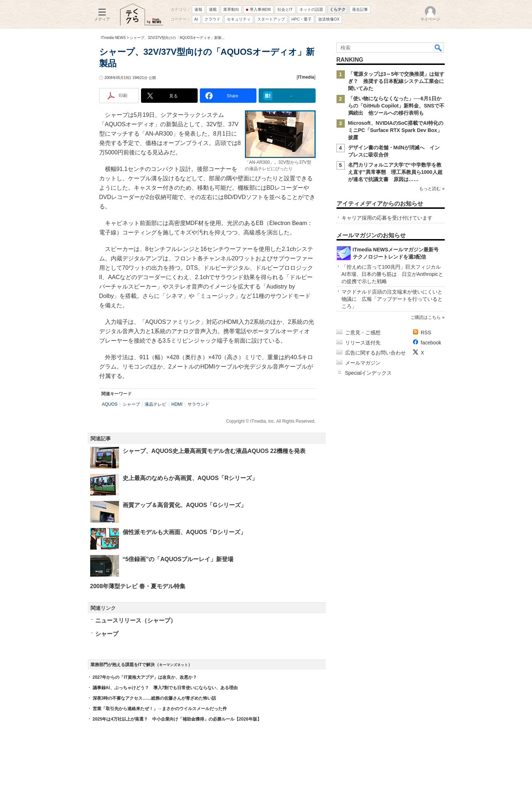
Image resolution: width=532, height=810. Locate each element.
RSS (426, 333)
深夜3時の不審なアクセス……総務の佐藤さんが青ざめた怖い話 (155, 698)
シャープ (131, 404)
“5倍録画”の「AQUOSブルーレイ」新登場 (178, 559)
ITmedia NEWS (113, 38)
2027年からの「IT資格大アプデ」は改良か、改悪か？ (145, 677)
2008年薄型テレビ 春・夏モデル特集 (138, 586)
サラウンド (198, 404)
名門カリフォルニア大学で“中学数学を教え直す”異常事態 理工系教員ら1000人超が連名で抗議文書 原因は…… (395, 172)
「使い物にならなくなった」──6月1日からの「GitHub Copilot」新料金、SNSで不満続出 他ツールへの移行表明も (396, 106)
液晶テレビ (155, 404)
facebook (431, 343)
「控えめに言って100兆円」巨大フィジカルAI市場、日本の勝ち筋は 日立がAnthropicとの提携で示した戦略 (392, 274)
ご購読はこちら (426, 317)
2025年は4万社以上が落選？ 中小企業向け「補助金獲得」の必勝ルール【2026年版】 (177, 719)
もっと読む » (432, 189)
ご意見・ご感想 (363, 333)
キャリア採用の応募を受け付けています (387, 218)
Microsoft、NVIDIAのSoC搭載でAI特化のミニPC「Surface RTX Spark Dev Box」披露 (396, 130)
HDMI (177, 404)
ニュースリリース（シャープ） (136, 620)
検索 (439, 48)
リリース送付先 (363, 343)
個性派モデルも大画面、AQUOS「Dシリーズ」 (184, 532)
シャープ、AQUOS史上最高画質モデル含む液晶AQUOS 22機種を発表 (214, 451)
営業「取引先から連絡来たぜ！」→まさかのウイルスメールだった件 (160, 709)
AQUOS (110, 404)
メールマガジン (363, 363)
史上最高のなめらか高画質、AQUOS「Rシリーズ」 (190, 478)
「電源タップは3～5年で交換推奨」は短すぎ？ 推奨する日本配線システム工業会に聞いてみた (396, 81)
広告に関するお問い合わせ (375, 353)
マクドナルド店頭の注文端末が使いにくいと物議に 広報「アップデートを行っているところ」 (392, 299)
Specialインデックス (369, 373)
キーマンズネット (173, 665)
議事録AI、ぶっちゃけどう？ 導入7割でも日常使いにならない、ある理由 (165, 688)
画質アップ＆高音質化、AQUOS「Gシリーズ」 (184, 505)
